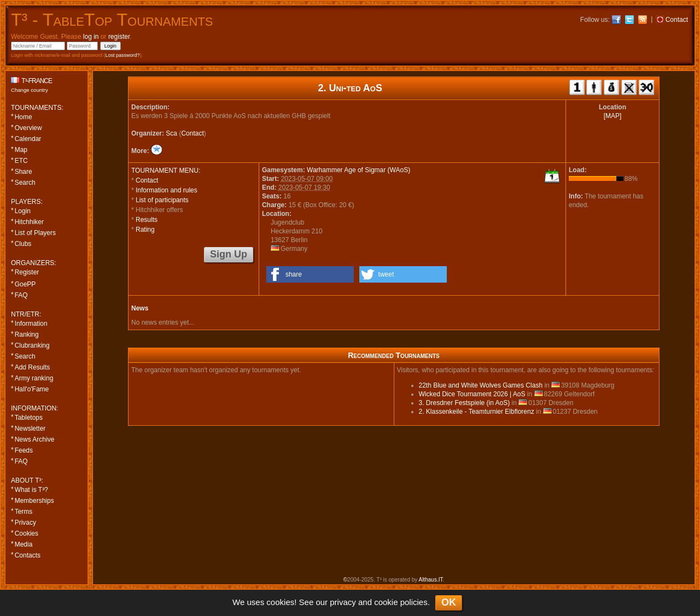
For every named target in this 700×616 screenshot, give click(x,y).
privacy (343, 602)
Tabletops (29, 418)
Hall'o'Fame (32, 389)
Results (147, 220)
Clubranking (32, 345)
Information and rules (167, 190)
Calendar (28, 139)
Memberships (34, 501)
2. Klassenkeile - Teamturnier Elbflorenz (477, 412)
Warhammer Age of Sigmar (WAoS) (358, 170)
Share (24, 172)
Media (24, 544)
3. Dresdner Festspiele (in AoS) (465, 403)
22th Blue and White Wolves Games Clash (481, 385)
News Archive (35, 439)
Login (23, 211)
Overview (28, 128)
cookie (386, 602)
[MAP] (613, 116)
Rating (145, 230)
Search (25, 183)
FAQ (21, 295)
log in (91, 37)
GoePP (25, 284)
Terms (24, 512)
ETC (21, 161)
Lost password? (123, 55)
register (119, 37)
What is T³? (31, 490)
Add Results (33, 367)
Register (27, 272)
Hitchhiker (29, 222)
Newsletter (30, 429)
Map (21, 150)
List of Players (35, 233)
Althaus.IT (431, 580)
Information (31, 324)
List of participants (162, 200)
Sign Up (229, 254)
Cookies (27, 533)
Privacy (25, 523)
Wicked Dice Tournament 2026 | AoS (472, 394)
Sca (171, 133)
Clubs (23, 244)
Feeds (24, 450)
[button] (310, 274)
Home (24, 117)
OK (449, 602)
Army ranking (34, 378)
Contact (192, 133)
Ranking (27, 335)
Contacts (28, 555)
